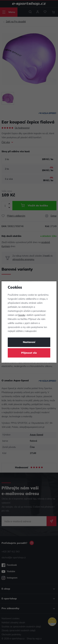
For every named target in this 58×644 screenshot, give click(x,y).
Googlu (22, 315)
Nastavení (29, 342)
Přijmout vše (29, 353)
